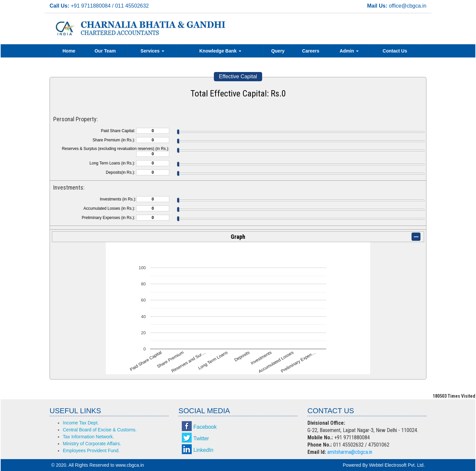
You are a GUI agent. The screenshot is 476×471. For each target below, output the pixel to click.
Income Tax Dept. (81, 423)
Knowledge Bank (220, 51)
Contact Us (395, 51)
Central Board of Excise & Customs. (100, 430)
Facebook (205, 427)
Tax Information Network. (88, 437)
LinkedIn (203, 450)
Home (69, 51)
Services (152, 51)
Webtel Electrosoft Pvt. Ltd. (397, 465)
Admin (349, 51)
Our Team (105, 51)
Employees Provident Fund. (91, 451)
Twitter (201, 438)
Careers (311, 51)
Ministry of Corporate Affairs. (92, 444)
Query (278, 51)
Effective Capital (238, 76)
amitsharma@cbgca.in (350, 452)
